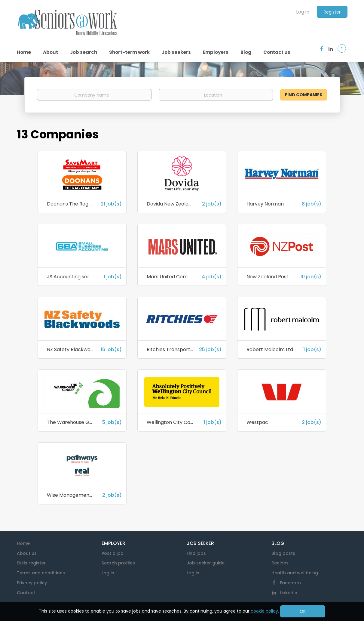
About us (27, 553)
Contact (26, 593)
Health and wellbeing (295, 573)
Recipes (280, 563)
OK (303, 611)
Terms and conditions (41, 573)
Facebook (291, 583)
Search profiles (118, 563)
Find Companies (304, 95)
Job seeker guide (206, 563)
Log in (303, 12)
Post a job (113, 553)
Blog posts (283, 553)
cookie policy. (265, 611)
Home (23, 543)
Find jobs (196, 553)
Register (332, 12)
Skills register (31, 563)
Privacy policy (32, 583)
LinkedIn (289, 593)
